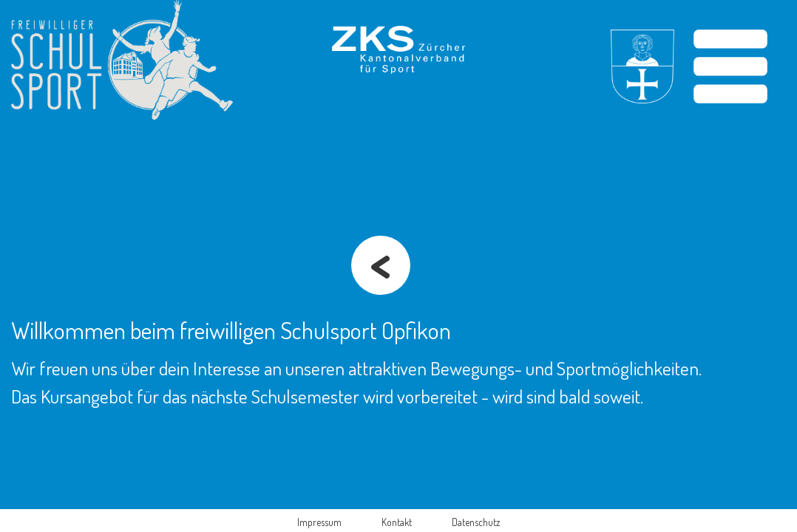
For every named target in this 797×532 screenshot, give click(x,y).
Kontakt (397, 522)
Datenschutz (476, 522)
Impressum (319, 522)
